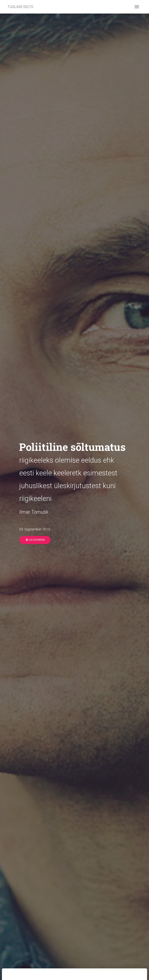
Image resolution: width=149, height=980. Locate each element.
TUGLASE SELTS (20, 7)
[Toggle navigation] (137, 7)
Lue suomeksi (35, 540)
